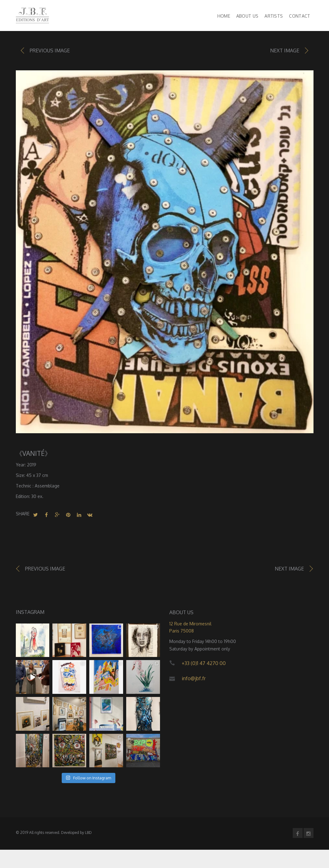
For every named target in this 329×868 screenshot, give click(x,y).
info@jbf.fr (194, 680)
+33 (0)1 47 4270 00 (204, 665)
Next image (285, 52)
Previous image (50, 52)
